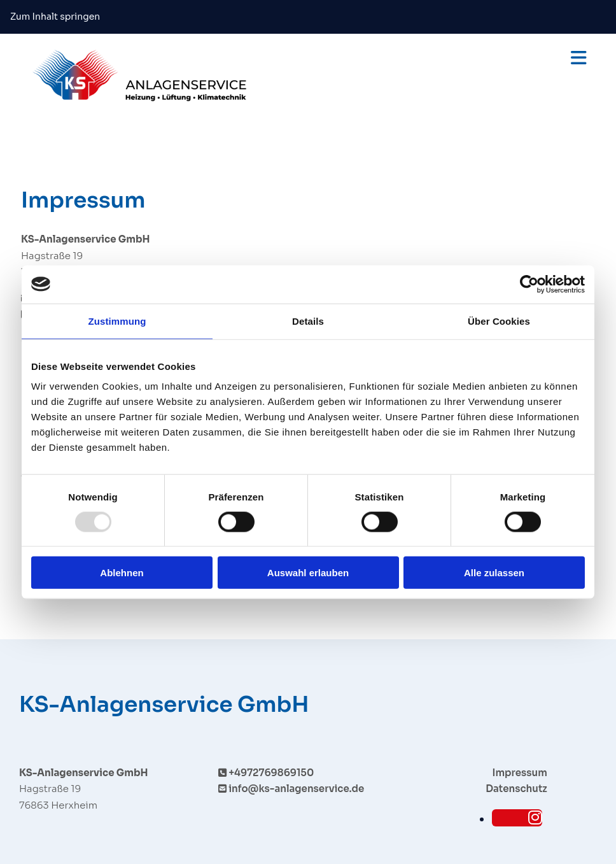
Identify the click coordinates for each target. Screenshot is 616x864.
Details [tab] (308, 321)
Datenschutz (516, 789)
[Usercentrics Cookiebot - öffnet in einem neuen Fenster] (529, 284)
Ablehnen (122, 573)
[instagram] (535, 818)
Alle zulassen (494, 573)
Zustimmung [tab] (117, 321)
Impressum (520, 773)
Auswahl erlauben (308, 573)
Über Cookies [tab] (499, 321)
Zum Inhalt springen (55, 17)
